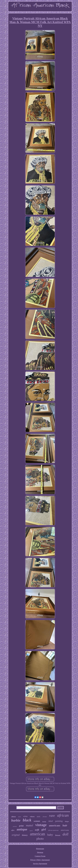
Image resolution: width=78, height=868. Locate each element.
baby (50, 835)
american (37, 834)
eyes (19, 817)
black (27, 820)
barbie (16, 820)
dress (14, 817)
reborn (32, 817)
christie (45, 817)
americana (65, 830)
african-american (53, 830)
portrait (15, 826)
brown (58, 835)
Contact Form (40, 856)
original (16, 835)
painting (59, 821)
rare (52, 816)
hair (65, 825)
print (21, 826)
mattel (29, 825)
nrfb (37, 830)
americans (55, 825)
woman (37, 821)
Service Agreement (40, 864)
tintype (67, 821)
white (25, 816)
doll (65, 834)
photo (40, 839)
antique (22, 829)
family (44, 822)
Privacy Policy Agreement (40, 860)
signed (31, 831)
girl (44, 829)
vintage (41, 825)
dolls (39, 817)
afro (13, 830)
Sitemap (40, 852)
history (25, 835)
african (63, 815)
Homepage (40, 849)
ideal (51, 821)
